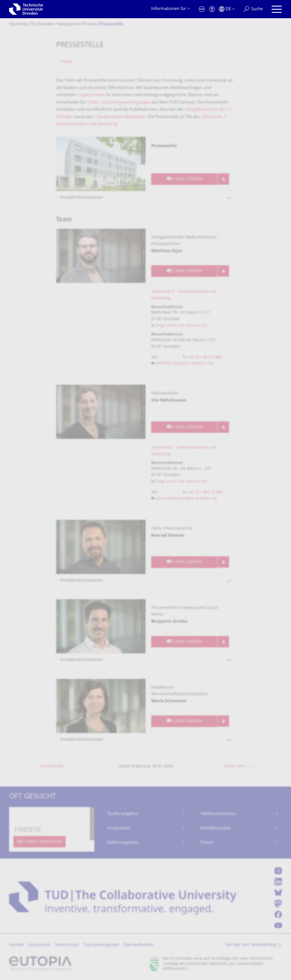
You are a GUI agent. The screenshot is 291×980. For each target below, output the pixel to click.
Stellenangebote (123, 843)
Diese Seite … (237, 766)
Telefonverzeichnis (218, 814)
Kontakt (17, 945)
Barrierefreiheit (139, 945)
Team (67, 62)
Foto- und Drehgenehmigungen (120, 103)
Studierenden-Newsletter (121, 117)
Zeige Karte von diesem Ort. (182, 326)
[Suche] (253, 9)
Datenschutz (67, 945)
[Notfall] (202, 9)
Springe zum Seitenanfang (251, 945)
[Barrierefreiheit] (212, 9)
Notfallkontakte (215, 828)
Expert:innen (92, 95)
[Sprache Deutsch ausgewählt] (227, 9)
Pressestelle (52, 766)
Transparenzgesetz (101, 945)
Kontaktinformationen (82, 198)
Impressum (40, 945)
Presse (207, 843)
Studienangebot (122, 814)
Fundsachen (119, 828)
